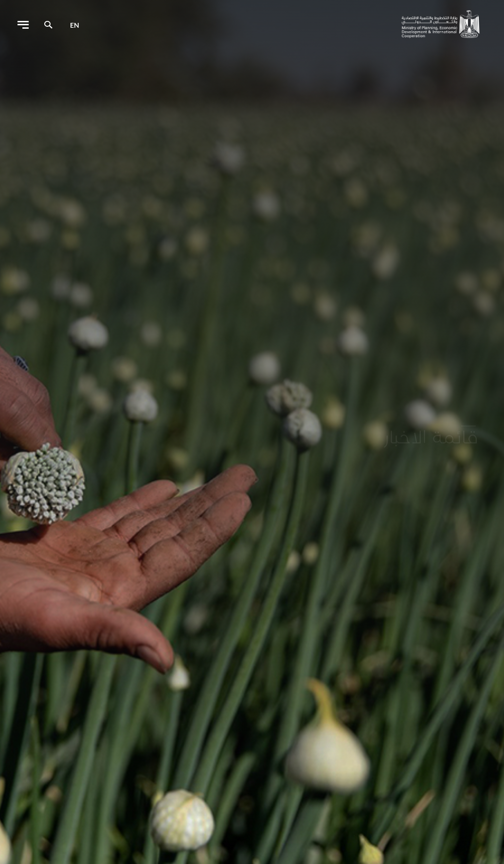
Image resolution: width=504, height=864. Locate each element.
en (75, 25)
